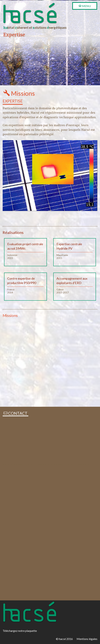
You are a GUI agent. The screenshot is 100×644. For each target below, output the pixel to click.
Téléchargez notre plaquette (20, 631)
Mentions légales (87, 639)
